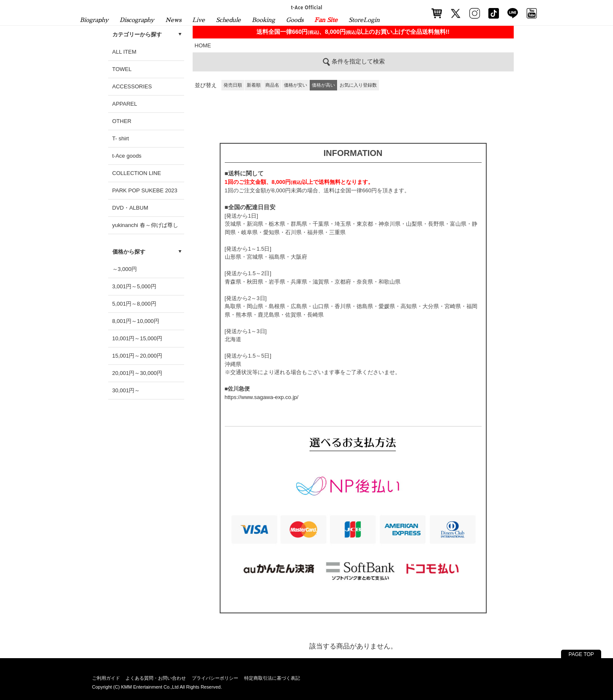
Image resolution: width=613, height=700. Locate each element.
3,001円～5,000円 (134, 286)
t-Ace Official (306, 7)
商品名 (272, 85)
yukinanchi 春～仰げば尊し (145, 225)
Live (199, 20)
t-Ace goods (127, 156)
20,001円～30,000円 (138, 373)
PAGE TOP (581, 654)
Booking (263, 20)
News (173, 20)
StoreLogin (364, 20)
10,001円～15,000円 (138, 338)
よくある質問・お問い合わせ (156, 678)
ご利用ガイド (106, 678)
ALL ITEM (124, 52)
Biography (94, 20)
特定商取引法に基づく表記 (272, 678)
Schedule (228, 20)
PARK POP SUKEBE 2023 (145, 190)
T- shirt (121, 138)
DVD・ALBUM (130, 208)
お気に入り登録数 (358, 85)
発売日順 (233, 85)
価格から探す (129, 252)
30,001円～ (126, 390)
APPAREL (125, 104)
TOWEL (122, 69)
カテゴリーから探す (137, 34)
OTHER (122, 121)
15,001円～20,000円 (138, 356)
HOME (203, 45)
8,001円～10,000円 (136, 321)
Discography (137, 20)
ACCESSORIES (132, 86)
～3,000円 (125, 269)
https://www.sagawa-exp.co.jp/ (262, 397)
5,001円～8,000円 (134, 304)
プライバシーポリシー (215, 678)
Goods (295, 20)
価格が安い (296, 85)
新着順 (254, 85)
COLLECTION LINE (137, 173)
